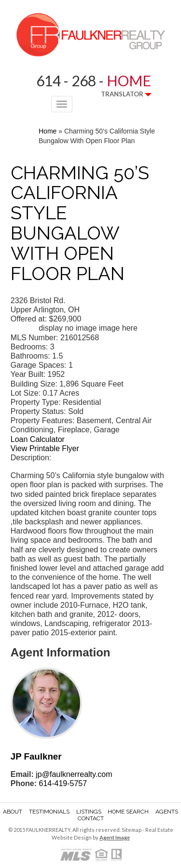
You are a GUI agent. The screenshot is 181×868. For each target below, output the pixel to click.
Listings (89, 812)
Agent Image (115, 837)
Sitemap (132, 830)
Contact (91, 818)
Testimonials (49, 812)
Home (48, 131)
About (13, 812)
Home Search (128, 812)
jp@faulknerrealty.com (74, 774)
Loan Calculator (38, 439)
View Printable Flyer (45, 448)
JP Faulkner (36, 756)
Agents (167, 812)
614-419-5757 (63, 783)
